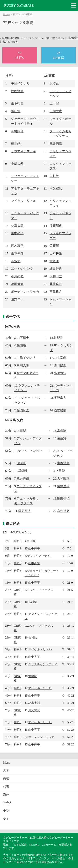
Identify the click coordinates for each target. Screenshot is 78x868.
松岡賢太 (17, 91)
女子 (6, 819)
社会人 (7, 803)
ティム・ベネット (31, 451)
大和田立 (56, 276)
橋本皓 (16, 143)
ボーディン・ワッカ (25, 292)
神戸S (9, 76)
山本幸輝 (17, 253)
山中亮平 (17, 233)
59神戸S (19, 55)
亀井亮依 (56, 143)
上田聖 (54, 103)
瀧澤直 (54, 83)
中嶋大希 (17, 164)
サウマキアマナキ (24, 151)
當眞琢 (54, 261)
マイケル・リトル (24, 201)
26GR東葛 (58, 55)
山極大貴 (56, 111)
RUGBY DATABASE (19, 6)
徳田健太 (17, 284)
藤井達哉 (56, 284)
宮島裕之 (56, 292)
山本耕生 (56, 253)
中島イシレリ (20, 83)
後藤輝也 (56, 226)
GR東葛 (49, 76)
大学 (6, 770)
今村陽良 (17, 131)
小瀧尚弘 (17, 276)
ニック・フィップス (40, 590)
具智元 (16, 261)
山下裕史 (17, 103)
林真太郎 (17, 226)
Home (6, 14)
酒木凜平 (17, 246)
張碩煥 (16, 111)
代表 (6, 787)
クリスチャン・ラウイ (43, 664)
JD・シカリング (22, 268)
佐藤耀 (54, 246)
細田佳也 (56, 268)
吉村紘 (54, 176)
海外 (6, 795)
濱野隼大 (17, 299)
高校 (6, 778)
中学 (6, 811)
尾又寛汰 (56, 188)
